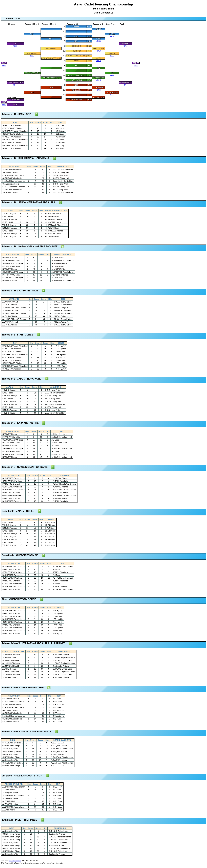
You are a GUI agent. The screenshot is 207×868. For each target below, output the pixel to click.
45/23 (112, 95)
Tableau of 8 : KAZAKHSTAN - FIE (22, 423)
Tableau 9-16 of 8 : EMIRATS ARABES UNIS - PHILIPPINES (36, 643)
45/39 (112, 56)
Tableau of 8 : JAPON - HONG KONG (24, 379)
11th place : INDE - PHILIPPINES (21, 820)
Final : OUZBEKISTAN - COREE (21, 599)
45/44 (112, 75)
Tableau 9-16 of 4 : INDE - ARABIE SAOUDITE (28, 732)
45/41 (4, 66)
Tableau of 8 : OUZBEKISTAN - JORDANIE (27, 467)
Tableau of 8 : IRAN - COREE (19, 335)
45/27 (32, 56)
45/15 (98, 80)
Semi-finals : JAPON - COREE (20, 511)
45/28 (15, 46)
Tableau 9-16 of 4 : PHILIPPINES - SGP (25, 688)
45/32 (112, 36)
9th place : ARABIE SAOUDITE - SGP (24, 776)
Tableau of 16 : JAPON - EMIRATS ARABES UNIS (30, 202)
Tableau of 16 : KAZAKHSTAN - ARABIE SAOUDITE (32, 246)
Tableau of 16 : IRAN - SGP (18, 114)
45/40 (98, 41)
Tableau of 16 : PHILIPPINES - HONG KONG (27, 158)
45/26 (136, 66)
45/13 (98, 51)
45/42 (125, 46)
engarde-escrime (15, 861)
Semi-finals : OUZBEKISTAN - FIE (22, 555)
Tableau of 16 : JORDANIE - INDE (22, 291)
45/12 (98, 61)
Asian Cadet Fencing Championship (104, 8)
